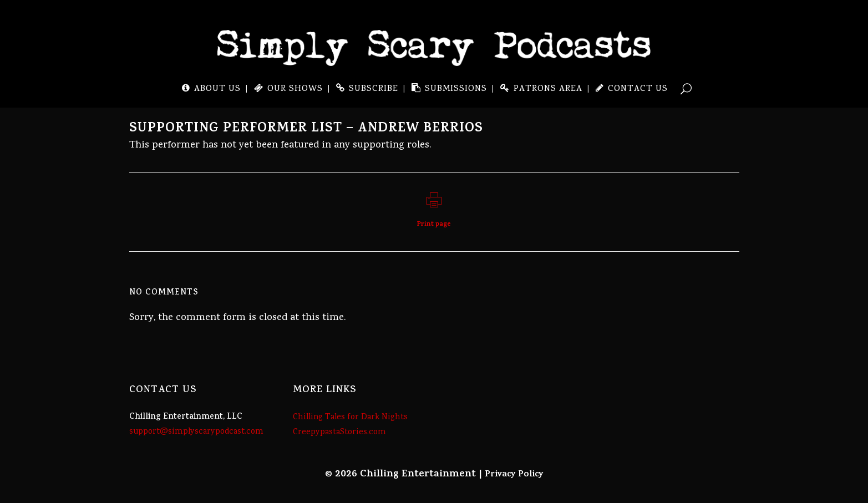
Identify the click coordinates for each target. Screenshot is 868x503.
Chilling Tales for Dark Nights (350, 418)
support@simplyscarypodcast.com (196, 432)
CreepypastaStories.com (339, 433)
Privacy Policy (514, 475)
